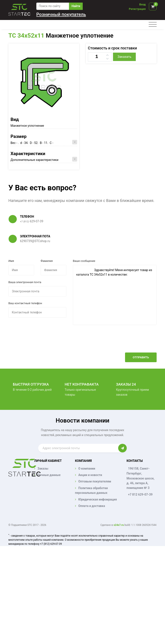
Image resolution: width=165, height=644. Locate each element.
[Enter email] (78, 448)
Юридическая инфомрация (97, 499)
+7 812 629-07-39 (140, 494)
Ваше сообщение (84, 261)
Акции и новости (90, 475)
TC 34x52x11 (26, 36)
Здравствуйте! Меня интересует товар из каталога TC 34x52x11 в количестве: (115, 295)
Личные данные (49, 475)
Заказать (124, 57)
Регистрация (137, 9)
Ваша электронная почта (25, 282)
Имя (11, 261)
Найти (76, 6)
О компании (87, 469)
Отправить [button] (141, 357)
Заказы (43, 469)
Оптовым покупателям (95, 481)
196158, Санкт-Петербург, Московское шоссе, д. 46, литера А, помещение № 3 (141, 478)
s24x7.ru (119, 525)
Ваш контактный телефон (25, 303)
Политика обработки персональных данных (91, 490)
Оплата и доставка (92, 506)
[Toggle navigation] (153, 25)
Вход (142, 4)
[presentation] (124, 342)
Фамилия (47, 261)
